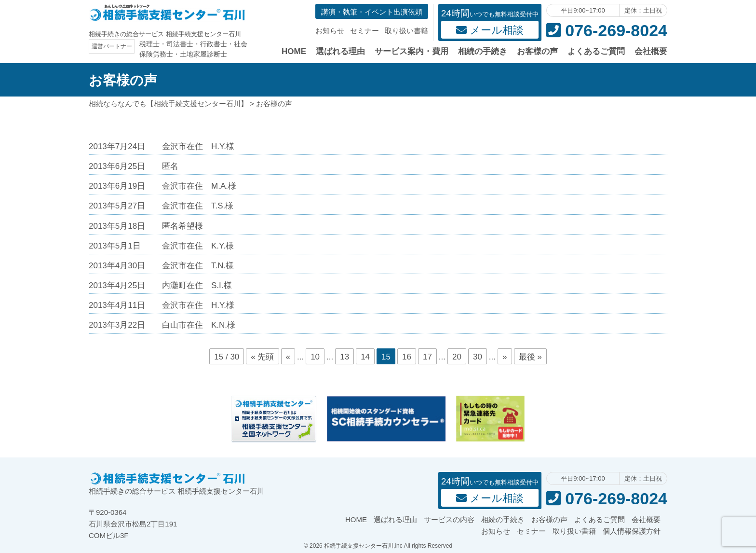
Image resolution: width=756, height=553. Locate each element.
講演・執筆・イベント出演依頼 (372, 12)
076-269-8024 (607, 30)
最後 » (530, 357)
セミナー (364, 31)
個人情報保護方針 (632, 531)
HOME (294, 51)
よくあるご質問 (596, 51)
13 (344, 357)
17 (427, 357)
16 (407, 357)
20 (457, 357)
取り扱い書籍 (406, 31)
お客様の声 (537, 51)
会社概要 (651, 51)
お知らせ (330, 31)
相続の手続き (483, 51)
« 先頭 (262, 357)
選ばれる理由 (340, 51)
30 (478, 357)
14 (365, 357)
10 (315, 357)
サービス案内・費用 (412, 51)
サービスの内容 (449, 519)
